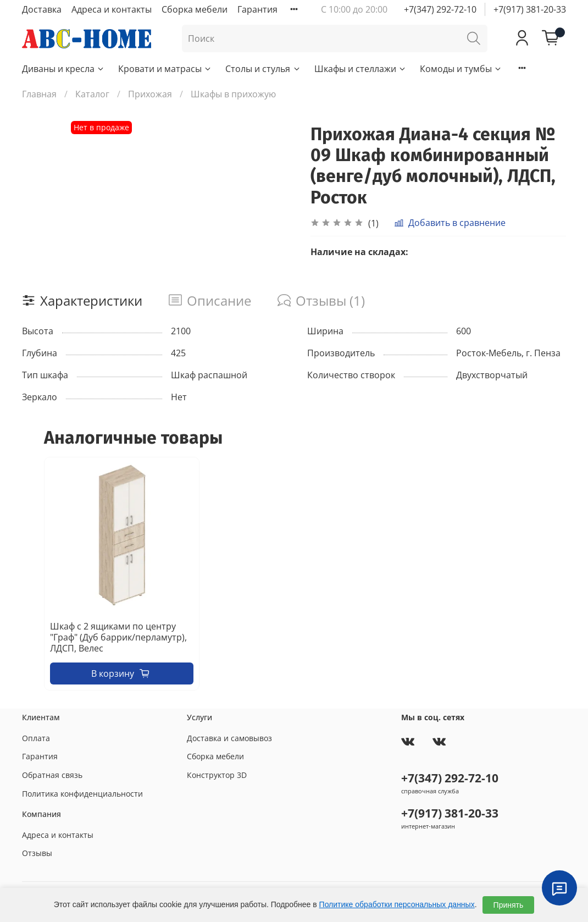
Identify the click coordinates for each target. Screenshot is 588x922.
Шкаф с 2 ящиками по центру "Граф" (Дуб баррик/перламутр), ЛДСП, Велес (118, 638)
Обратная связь (52, 775)
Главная (39, 94)
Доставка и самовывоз (229, 738)
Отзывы (37, 853)
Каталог (92, 94)
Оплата (36, 738)
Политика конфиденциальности (82, 794)
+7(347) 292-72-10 (440, 9)
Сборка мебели (195, 9)
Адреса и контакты (112, 9)
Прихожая (150, 94)
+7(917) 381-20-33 (530, 9)
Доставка (42, 9)
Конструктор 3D (217, 775)
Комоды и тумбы (461, 69)
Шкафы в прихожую (233, 94)
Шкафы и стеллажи (360, 69)
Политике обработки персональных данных (397, 904)
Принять (509, 905)
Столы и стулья (263, 69)
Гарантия (257, 9)
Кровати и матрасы (165, 69)
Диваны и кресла (63, 69)
